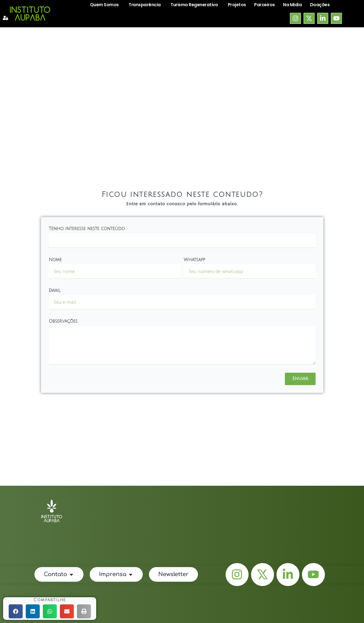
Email (55, 291)
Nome (55, 260)
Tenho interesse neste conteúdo (87, 229)
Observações (63, 321)
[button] (16, 611)
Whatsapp (194, 260)
